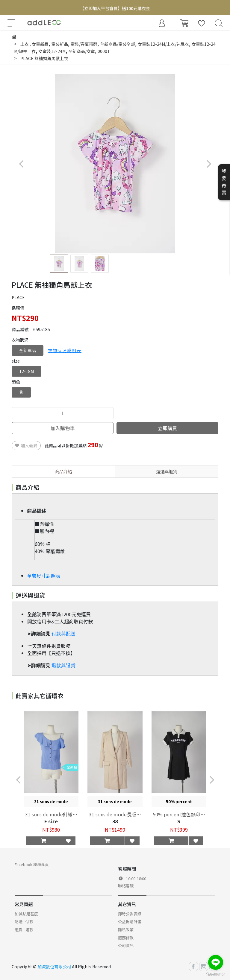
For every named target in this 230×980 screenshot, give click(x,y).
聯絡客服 (126, 886)
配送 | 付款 (24, 922)
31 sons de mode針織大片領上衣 (51, 814)
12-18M (27, 371)
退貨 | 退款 (24, 930)
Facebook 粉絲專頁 (32, 864)
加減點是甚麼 (26, 914)
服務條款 (126, 938)
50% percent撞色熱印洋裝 (179, 814)
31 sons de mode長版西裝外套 (115, 814)
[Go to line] (216, 962)
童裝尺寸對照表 (44, 576)
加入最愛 (26, 445)
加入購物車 (63, 428)
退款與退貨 (63, 665)
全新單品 (28, 350)
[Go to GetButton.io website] (216, 974)
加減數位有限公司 (54, 967)
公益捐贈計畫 (130, 922)
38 (115, 821)
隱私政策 (126, 930)
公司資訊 (126, 945)
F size (51, 821)
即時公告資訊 (130, 914)
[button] (209, 164)
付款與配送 (63, 634)
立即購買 (167, 428)
